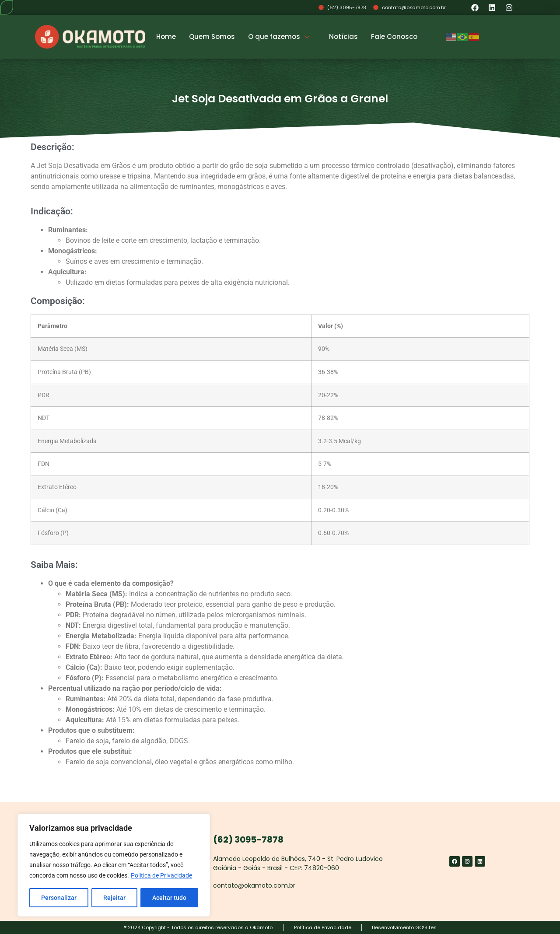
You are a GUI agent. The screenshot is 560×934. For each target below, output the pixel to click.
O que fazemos (280, 37)
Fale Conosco (394, 37)
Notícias (343, 37)
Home (166, 37)
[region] (114, 865)
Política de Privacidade (161, 876)
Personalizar (59, 898)
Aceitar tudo (169, 898)
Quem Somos (212, 37)
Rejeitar (114, 898)
